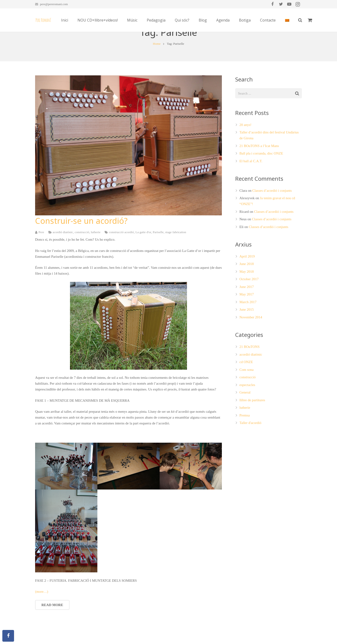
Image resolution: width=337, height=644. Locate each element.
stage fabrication (176, 252)
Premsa (245, 435)
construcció (82, 252)
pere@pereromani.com (54, 4)
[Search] (326, 20)
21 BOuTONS (249, 367)
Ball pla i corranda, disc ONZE (261, 173)
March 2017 (248, 322)
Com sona (246, 390)
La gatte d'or (143, 252)
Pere (41, 252)
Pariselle (158, 252)
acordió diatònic (63, 252)
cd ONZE (246, 382)
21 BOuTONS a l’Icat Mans (259, 166)
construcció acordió (121, 252)
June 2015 (247, 330)
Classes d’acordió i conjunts (272, 211)
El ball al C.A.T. (251, 181)
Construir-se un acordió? (81, 241)
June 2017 (247, 307)
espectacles (247, 405)
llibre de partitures (252, 420)
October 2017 (249, 299)
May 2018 (247, 292)
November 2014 (251, 337)
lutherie (96, 252)
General (245, 412)
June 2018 (247, 284)
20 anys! (245, 145)
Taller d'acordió (250, 443)
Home (157, 64)
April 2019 (247, 276)
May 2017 (247, 314)
